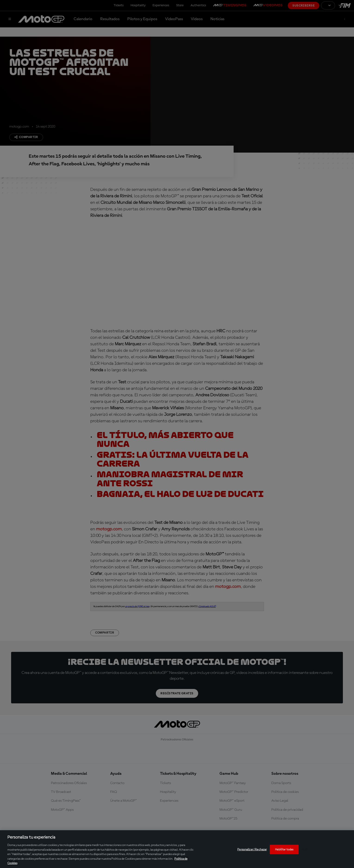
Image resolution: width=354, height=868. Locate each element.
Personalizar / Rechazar (252, 849)
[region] (177, 849)
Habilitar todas (284, 849)
